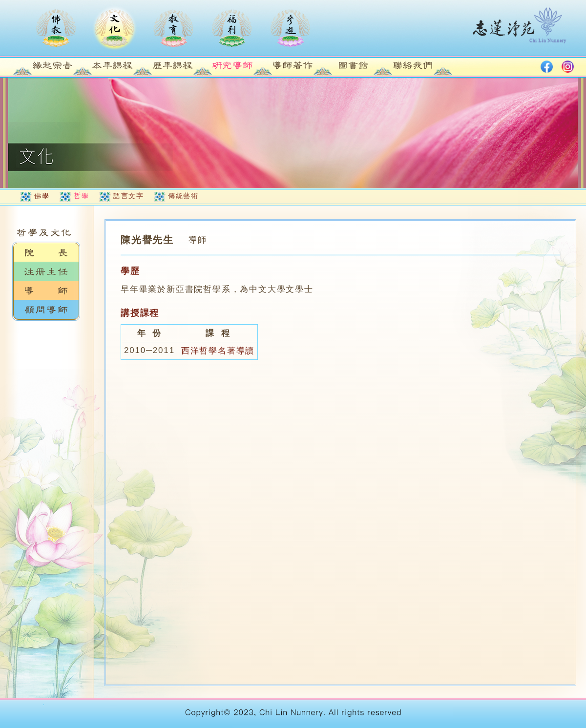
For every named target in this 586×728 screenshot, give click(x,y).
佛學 (42, 196)
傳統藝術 (183, 196)
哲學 (81, 196)
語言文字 (128, 196)
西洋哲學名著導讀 (218, 351)
